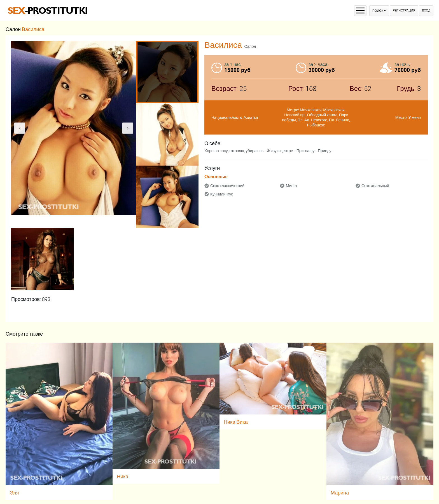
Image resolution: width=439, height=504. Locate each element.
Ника (122, 476)
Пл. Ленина (339, 120)
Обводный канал (322, 115)
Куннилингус (222, 194)
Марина (340, 493)
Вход (426, 10)
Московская (334, 110)
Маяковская (311, 110)
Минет (292, 186)
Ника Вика (236, 422)
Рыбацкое (316, 125)
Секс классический (227, 186)
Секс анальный (375, 186)
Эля (14, 493)
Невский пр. (295, 115)
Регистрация (404, 10)
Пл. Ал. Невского (313, 120)
